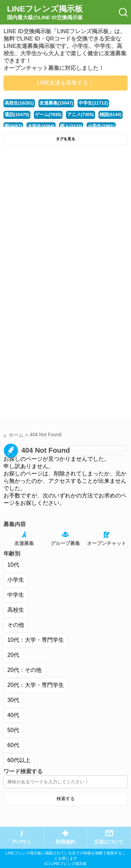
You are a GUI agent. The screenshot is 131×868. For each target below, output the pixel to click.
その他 (16, 625)
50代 (13, 730)
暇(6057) (13, 126)
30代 (13, 700)
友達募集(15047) (56, 103)
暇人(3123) (71, 126)
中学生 (16, 595)
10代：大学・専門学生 (36, 640)
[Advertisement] (65, 218)
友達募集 (24, 543)
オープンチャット (107, 543)
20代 (13, 655)
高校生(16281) (19, 103)
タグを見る (65, 139)
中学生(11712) (93, 103)
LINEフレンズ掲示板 (45, 13)
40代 (13, 715)
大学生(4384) (41, 126)
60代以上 (19, 760)
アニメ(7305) (80, 114)
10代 (13, 565)
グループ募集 (65, 543)
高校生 (16, 610)
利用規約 (65, 842)
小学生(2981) (101, 126)
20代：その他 (24, 670)
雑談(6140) (111, 114)
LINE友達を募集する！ (66, 83)
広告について (109, 842)
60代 (13, 745)
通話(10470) (17, 114)
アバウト (22, 842)
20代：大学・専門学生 (36, 685)
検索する (66, 799)
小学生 (16, 580)
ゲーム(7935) (48, 114)
